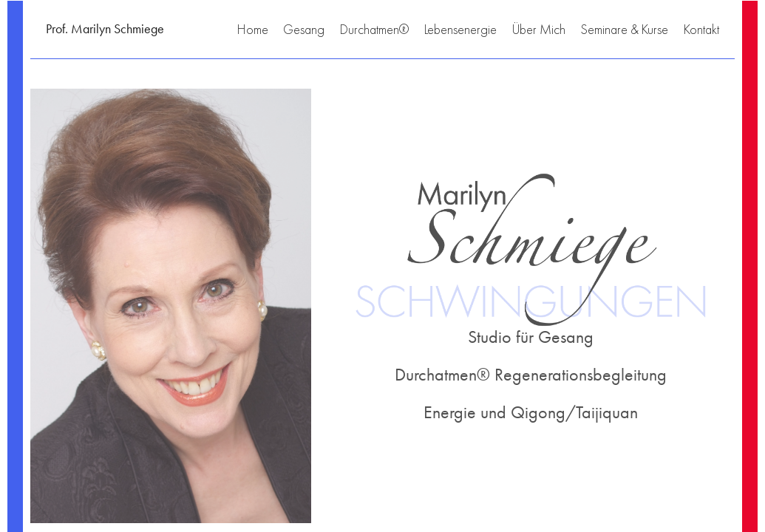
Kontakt (701, 29)
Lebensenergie (460, 29)
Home (253, 29)
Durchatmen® (374, 29)
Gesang (304, 29)
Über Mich (539, 29)
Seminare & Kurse (624, 29)
